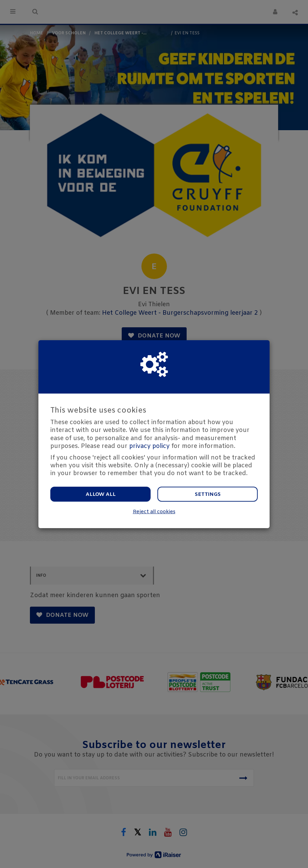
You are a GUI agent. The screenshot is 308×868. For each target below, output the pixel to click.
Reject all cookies (154, 512)
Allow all (101, 494)
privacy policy (149, 446)
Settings (208, 494)
